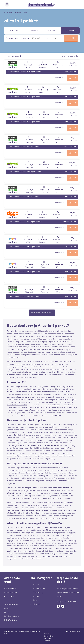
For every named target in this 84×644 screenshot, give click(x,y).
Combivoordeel (14, 56)
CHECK (71, 38)
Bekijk (72, 78)
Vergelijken (18, 12)
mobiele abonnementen (17, 405)
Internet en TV (39, 588)
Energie (37, 596)
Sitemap (47, 641)
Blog (35, 600)
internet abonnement (24, 424)
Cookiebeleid (48, 636)
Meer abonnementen (42, 313)
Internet (10, 12)
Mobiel (36, 584)
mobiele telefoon (47, 394)
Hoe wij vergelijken (73, 631)
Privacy (46, 634)
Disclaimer (47, 638)
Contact (37, 604)
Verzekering (38, 592)
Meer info (59, 78)
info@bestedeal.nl (12, 616)
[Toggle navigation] (7, 4)
